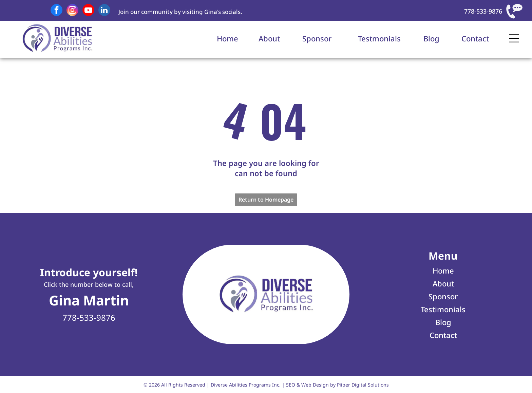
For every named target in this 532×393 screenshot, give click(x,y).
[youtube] (88, 11)
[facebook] (56, 11)
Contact (475, 38)
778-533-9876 (483, 11)
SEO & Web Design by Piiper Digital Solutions (337, 385)
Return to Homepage (266, 200)
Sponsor (317, 38)
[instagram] (72, 11)
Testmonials (379, 38)
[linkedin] (104, 11)
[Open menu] (514, 38)
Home (227, 38)
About (269, 38)
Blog (431, 38)
